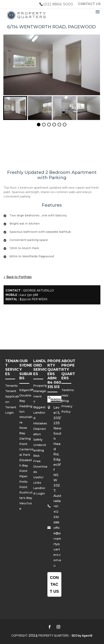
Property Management (40, 391)
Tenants (11, 386)
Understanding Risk (40, 450)
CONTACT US (89, 4)
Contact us (54, 584)
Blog (65, 401)
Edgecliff (26, 390)
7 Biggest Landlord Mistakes (40, 413)
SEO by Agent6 (82, 636)
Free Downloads (40, 466)
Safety (38, 439)
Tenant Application (12, 396)
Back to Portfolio (19, 277)
